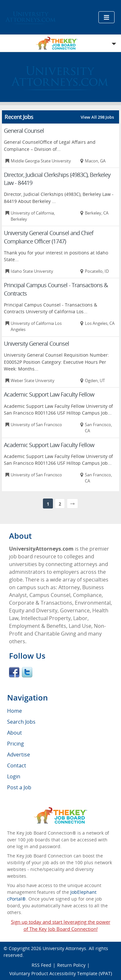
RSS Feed (41, 965)
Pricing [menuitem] (15, 744)
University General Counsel (36, 343)
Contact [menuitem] (17, 765)
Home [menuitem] (15, 711)
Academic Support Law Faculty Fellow (49, 394)
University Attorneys (64, 948)
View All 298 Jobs (97, 117)
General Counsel (24, 131)
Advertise (19, 755)
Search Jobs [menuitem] (21, 722)
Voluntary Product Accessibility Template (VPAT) (61, 973)
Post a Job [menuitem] (19, 787)
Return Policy (71, 965)
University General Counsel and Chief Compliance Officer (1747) (49, 237)
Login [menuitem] (14, 776)
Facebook (14, 672)
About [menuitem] (15, 733)
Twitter (27, 672)
